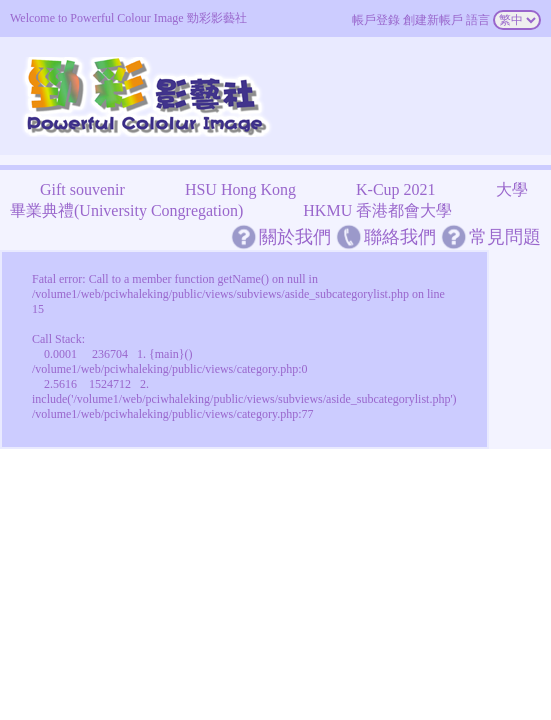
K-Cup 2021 (396, 190)
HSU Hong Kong (240, 190)
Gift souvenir (82, 190)
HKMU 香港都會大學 (377, 210)
